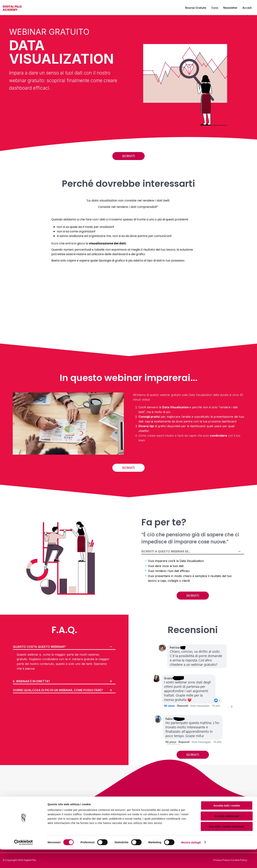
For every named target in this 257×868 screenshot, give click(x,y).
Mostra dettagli (191, 861)
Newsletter (230, 8)
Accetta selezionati (227, 834)
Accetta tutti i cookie (227, 824)
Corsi (215, 8)
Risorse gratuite (196, 8)
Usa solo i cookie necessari (227, 845)
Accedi (247, 8)
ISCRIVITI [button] (128, 156)
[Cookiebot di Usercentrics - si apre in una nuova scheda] (24, 861)
